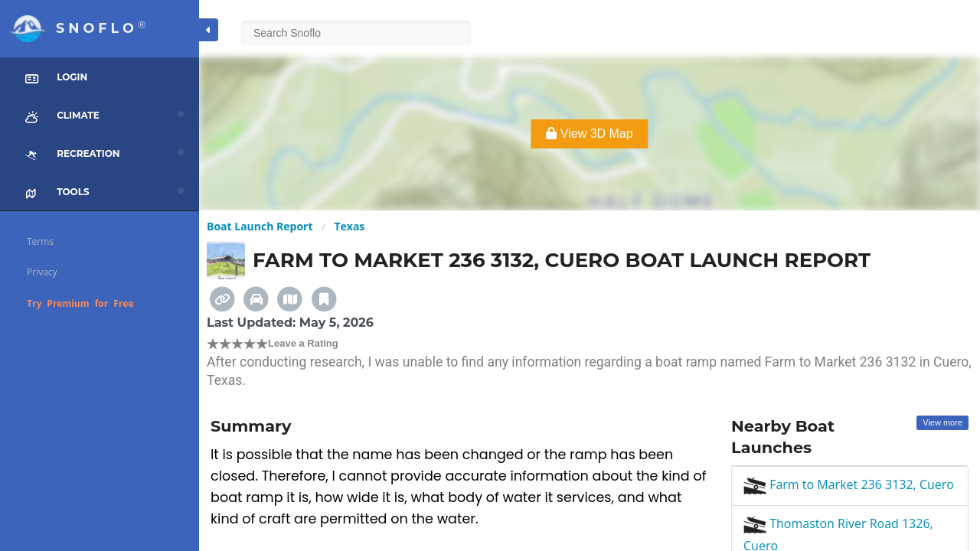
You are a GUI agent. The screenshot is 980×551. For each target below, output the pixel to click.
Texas (349, 226)
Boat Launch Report (260, 226)
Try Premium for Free (80, 303)
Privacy (42, 272)
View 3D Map (589, 134)
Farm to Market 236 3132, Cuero (849, 484)
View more (942, 422)
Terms (40, 241)
